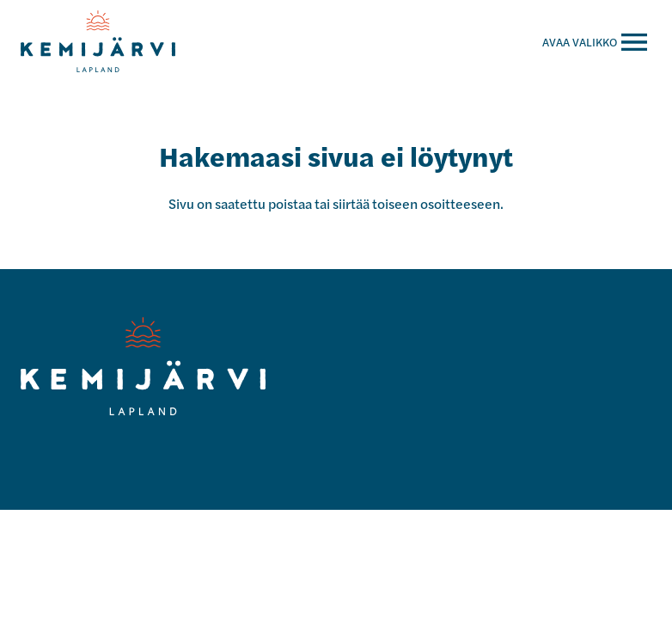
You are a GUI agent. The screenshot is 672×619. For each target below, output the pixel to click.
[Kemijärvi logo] (143, 366)
